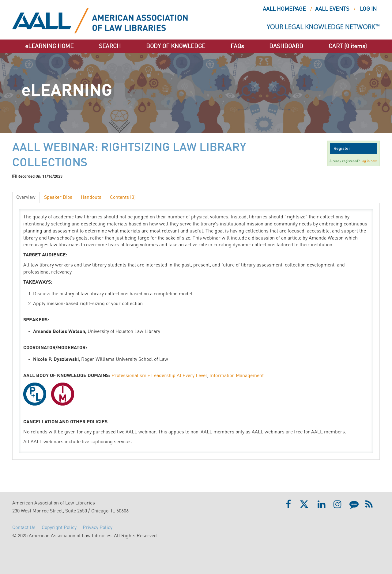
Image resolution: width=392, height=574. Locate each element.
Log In (368, 9)
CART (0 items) (348, 46)
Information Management (237, 376)
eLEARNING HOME (49, 46)
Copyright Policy (59, 528)
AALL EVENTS (332, 9)
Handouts (91, 198)
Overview (26, 198)
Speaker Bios (58, 198)
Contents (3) (123, 198)
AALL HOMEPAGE (284, 9)
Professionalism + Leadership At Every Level (159, 376)
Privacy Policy (98, 528)
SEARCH (110, 46)
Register (342, 149)
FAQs (237, 46)
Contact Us (24, 528)
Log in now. (369, 161)
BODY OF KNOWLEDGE (176, 46)
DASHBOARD (286, 46)
